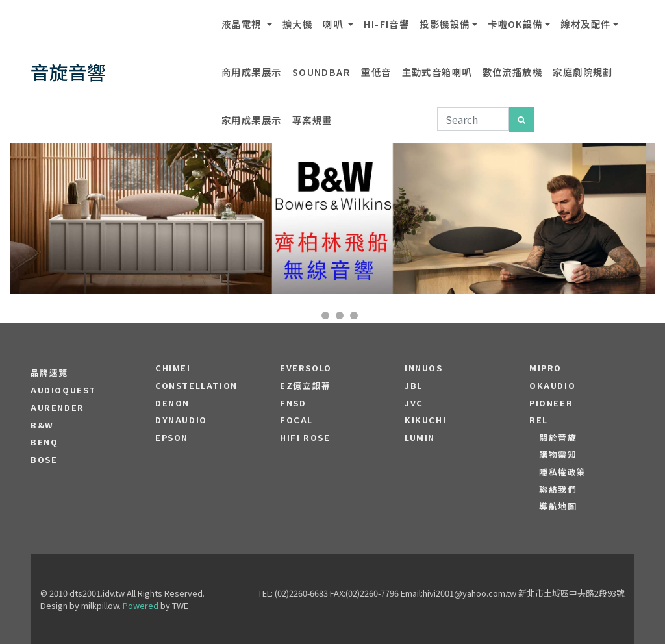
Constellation (196, 386)
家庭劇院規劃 (583, 72)
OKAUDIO (552, 386)
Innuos (424, 368)
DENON (172, 403)
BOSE (44, 460)
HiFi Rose (305, 438)
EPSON (172, 438)
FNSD (293, 403)
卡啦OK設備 (515, 24)
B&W (42, 425)
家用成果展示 (252, 120)
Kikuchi (425, 420)
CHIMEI (173, 368)
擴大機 (297, 24)
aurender (57, 408)
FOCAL (296, 420)
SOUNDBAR (322, 72)
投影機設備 (445, 24)
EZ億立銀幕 (306, 386)
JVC (414, 403)
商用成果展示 (252, 72)
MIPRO (546, 368)
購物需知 (558, 454)
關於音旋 (558, 438)
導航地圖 (558, 506)
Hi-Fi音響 (386, 24)
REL (539, 420)
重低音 (376, 72)
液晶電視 (243, 24)
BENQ (44, 442)
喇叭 (334, 24)
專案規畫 (312, 120)
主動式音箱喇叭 (437, 72)
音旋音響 (68, 72)
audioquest (63, 390)
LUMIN (420, 438)
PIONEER (551, 403)
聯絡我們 (558, 489)
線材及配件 (585, 24)
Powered (141, 605)
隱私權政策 (563, 472)
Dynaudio (181, 420)
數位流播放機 (513, 72)
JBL (414, 386)
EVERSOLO (306, 368)
